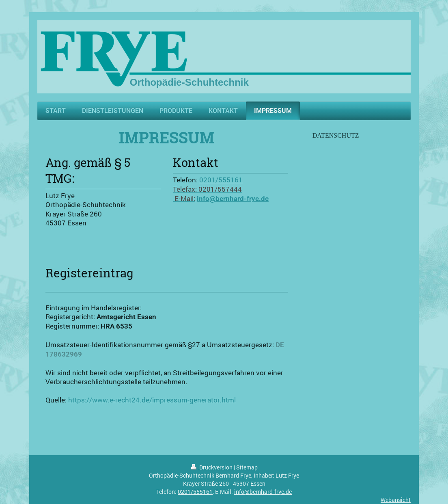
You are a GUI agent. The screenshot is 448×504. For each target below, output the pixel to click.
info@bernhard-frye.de (263, 492)
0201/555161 (221, 180)
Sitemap (247, 467)
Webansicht (396, 500)
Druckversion (212, 467)
